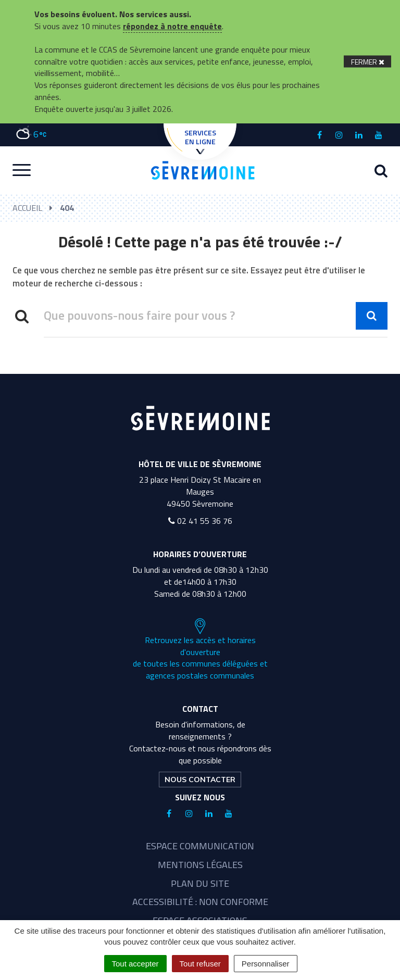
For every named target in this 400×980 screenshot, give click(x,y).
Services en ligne (200, 141)
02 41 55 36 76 (200, 521)
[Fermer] (367, 62)
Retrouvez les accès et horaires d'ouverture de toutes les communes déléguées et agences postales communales (200, 650)
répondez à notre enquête (172, 26)
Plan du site (200, 883)
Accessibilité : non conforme (200, 902)
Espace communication (200, 846)
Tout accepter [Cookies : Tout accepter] (135, 964)
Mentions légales (200, 865)
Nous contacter (200, 780)
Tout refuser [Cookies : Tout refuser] (200, 964)
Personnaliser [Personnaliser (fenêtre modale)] (266, 964)
